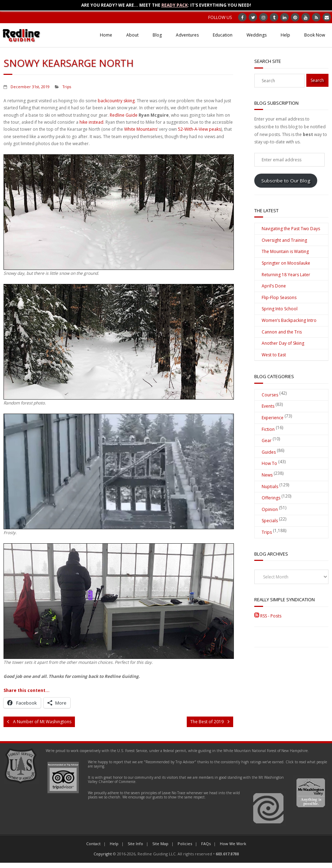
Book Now (315, 35)
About (132, 35)
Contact (93, 844)
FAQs (206, 844)
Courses (270, 395)
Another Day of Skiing (283, 343)
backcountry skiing (116, 101)
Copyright (103, 854)
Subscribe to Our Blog (286, 181)
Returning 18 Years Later (286, 275)
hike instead (91, 122)
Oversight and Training (284, 240)
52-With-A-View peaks (199, 129)
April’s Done (274, 286)
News (267, 475)
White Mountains (141, 129)
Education (223, 35)
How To (269, 463)
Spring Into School (280, 309)
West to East (274, 355)
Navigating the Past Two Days (291, 229)
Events (268, 406)
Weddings (257, 35)
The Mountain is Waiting (285, 251)
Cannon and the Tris (282, 332)
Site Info (135, 844)
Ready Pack (175, 5)
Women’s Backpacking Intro (289, 320)
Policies (185, 844)
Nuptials (270, 487)
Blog (157, 35)
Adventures (187, 35)
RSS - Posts (268, 616)
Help (285, 35)
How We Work (233, 844)
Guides (269, 452)
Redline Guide (124, 115)
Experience (273, 418)
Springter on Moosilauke (286, 263)
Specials (270, 521)
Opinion (270, 509)
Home (106, 35)
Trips (67, 87)
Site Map (160, 844)
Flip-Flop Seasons (279, 297)
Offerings (271, 498)
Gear (267, 441)
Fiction (268, 429)
